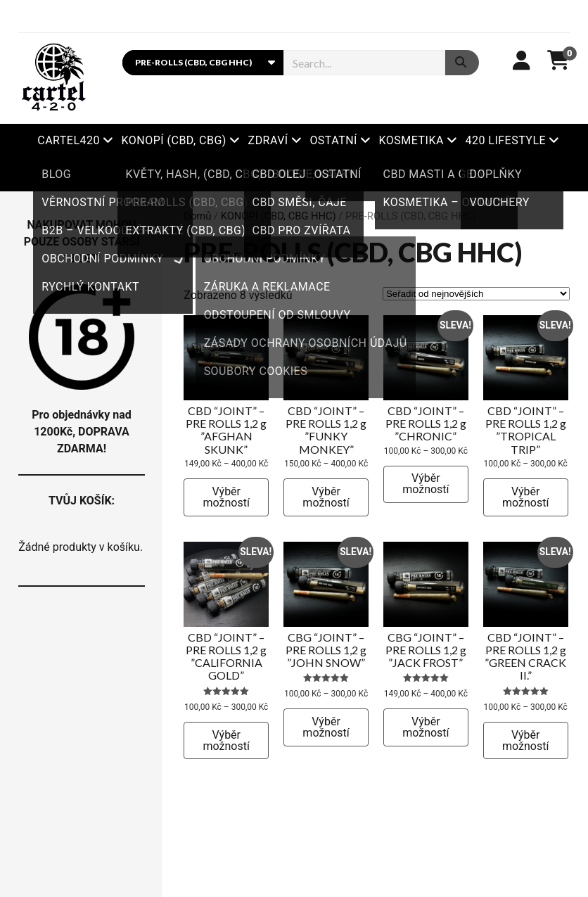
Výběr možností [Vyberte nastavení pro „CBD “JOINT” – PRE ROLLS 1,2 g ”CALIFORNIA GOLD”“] (226, 740)
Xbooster (294, 174)
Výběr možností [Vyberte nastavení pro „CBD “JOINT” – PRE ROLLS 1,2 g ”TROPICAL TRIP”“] (525, 497)
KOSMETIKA (411, 140)
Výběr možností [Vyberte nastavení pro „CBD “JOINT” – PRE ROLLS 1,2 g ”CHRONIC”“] (426, 484)
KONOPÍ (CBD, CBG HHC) (279, 216)
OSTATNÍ (333, 140)
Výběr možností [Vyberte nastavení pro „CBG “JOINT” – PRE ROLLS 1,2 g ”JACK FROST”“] (426, 727)
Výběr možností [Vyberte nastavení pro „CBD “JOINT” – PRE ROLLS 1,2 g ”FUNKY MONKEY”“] (326, 497)
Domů (197, 216)
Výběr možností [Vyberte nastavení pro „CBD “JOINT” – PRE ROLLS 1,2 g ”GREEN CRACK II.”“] (525, 740)
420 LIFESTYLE (505, 140)
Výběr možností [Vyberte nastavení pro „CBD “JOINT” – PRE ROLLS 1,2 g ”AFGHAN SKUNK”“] (226, 497)
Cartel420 (69, 140)
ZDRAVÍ (268, 140)
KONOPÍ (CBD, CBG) (174, 140)
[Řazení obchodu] (476, 294)
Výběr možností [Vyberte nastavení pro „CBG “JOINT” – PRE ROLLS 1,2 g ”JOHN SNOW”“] (326, 727)
